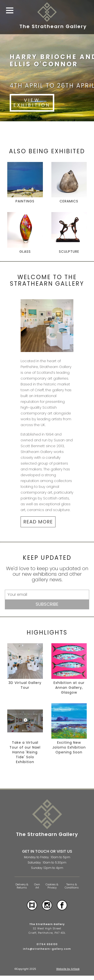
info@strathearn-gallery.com (47, 949)
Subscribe (47, 604)
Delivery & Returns (22, 886)
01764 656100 (47, 944)
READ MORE (38, 522)
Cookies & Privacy (52, 886)
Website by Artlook (68, 969)
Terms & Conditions (72, 886)
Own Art (37, 886)
